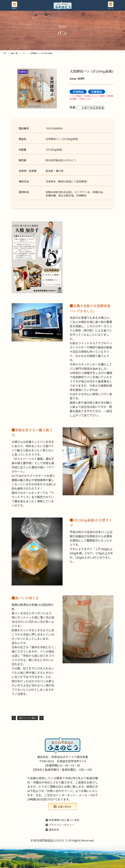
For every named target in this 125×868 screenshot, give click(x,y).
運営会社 (52, 830)
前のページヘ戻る (28, 718)
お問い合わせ (65, 807)
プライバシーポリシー (60, 825)
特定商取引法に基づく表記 (62, 820)
